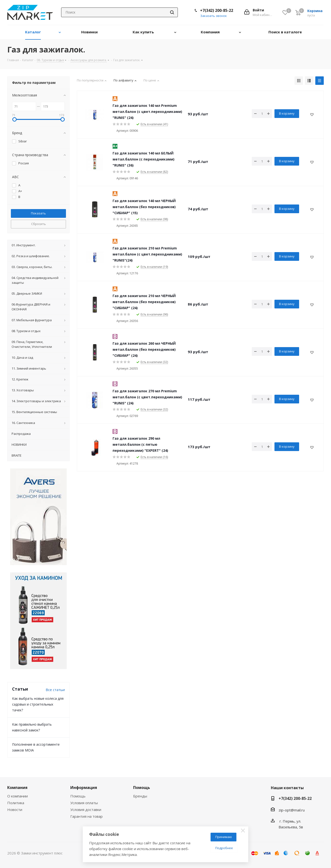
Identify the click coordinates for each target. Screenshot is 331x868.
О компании (18, 796)
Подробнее (224, 848)
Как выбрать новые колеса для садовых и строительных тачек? (38, 704)
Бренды (140, 796)
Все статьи (55, 690)
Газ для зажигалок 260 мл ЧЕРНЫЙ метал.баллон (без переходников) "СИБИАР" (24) (144, 349)
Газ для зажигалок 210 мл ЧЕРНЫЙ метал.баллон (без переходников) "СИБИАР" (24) (144, 302)
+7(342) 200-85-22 (217, 10)
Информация (84, 788)
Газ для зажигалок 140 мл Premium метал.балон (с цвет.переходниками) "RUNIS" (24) (147, 112)
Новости (15, 810)
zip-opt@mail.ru (292, 810)
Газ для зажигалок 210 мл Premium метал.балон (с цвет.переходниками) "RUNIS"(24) (147, 254)
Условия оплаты (84, 803)
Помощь (78, 796)
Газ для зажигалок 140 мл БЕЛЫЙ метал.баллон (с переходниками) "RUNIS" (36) (144, 159)
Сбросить (39, 224)
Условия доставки (86, 810)
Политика (16, 803)
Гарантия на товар (86, 816)
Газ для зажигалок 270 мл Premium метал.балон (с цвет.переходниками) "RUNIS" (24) (147, 397)
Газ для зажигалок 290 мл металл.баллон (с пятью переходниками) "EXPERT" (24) (140, 444)
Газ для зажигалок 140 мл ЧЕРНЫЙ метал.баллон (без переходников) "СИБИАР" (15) (144, 207)
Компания (17, 788)
